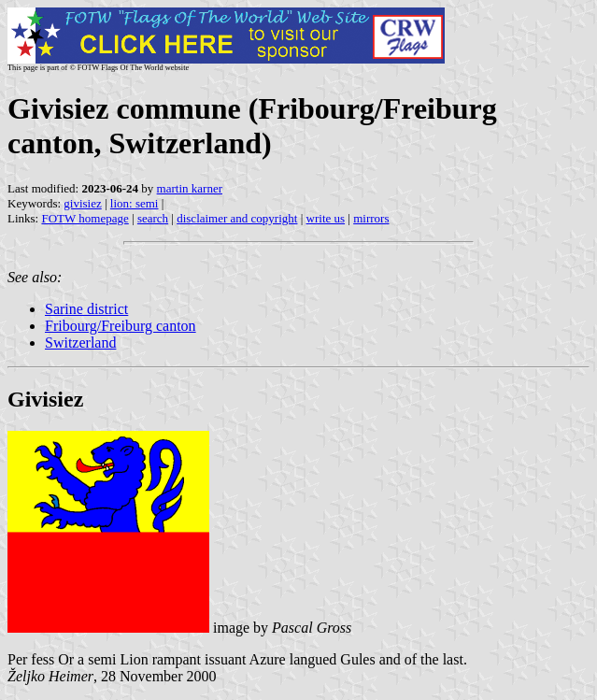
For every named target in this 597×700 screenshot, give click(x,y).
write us (326, 218)
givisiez (82, 203)
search (153, 218)
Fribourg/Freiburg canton (121, 326)
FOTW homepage (85, 218)
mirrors (371, 218)
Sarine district (86, 309)
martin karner (190, 188)
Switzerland (80, 343)
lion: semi (135, 203)
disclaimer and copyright (237, 218)
